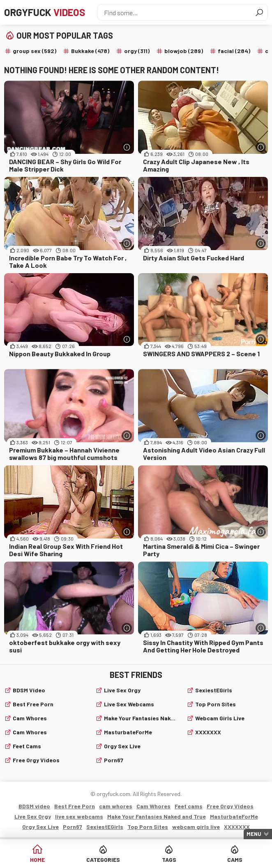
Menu (254, 834)
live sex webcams (129, 704)
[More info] (127, 147)
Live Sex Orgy (122, 690)
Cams (235, 860)
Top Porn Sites (216, 704)
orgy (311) (137, 51)
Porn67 (114, 760)
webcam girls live (220, 718)
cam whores (30, 718)
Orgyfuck (45, 12)
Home (37, 860)
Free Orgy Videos (36, 760)
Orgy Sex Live (122, 746)
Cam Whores (30, 732)
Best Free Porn (33, 704)
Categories (103, 860)
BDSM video (29, 690)
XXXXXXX (208, 732)
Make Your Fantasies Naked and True (140, 718)
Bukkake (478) (90, 51)
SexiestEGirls (214, 690)
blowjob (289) (184, 51)
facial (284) (234, 51)
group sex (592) (35, 51)
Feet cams (27, 746)
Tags (169, 860)
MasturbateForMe (128, 732)
